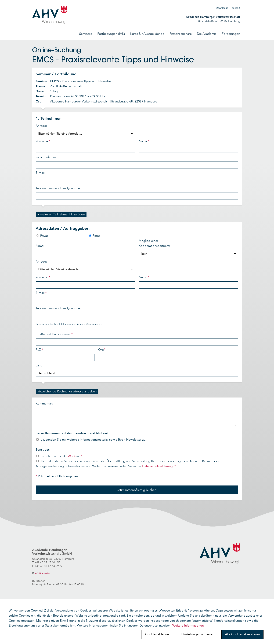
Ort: (168, 354)
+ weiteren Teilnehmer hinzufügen (61, 214)
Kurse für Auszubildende (147, 34)
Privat (42, 236)
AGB (71, 456)
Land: (137, 370)
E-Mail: (137, 177)
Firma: (85, 251)
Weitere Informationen (188, 625)
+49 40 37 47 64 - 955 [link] (48, 566)
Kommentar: (137, 415)
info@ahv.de (42, 573)
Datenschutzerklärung (157, 466)
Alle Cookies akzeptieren (242, 634)
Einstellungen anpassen (198, 634)
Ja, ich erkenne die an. (59, 456)
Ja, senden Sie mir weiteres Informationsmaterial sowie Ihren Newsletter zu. (91, 440)
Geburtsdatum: (137, 162)
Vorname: (85, 146)
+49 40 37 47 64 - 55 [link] (47, 562)
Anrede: (85, 130)
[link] (47, 563)
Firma (95, 236)
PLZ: (65, 354)
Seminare (86, 34)
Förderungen (231, 34)
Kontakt (236, 8)
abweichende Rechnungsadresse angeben (67, 391)
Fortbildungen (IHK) (111, 34)
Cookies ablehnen (158, 634)
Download (221, 8)
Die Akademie (207, 34)
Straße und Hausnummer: (137, 339)
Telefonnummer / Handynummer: (137, 193)
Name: (189, 146)
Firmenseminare (181, 34)
